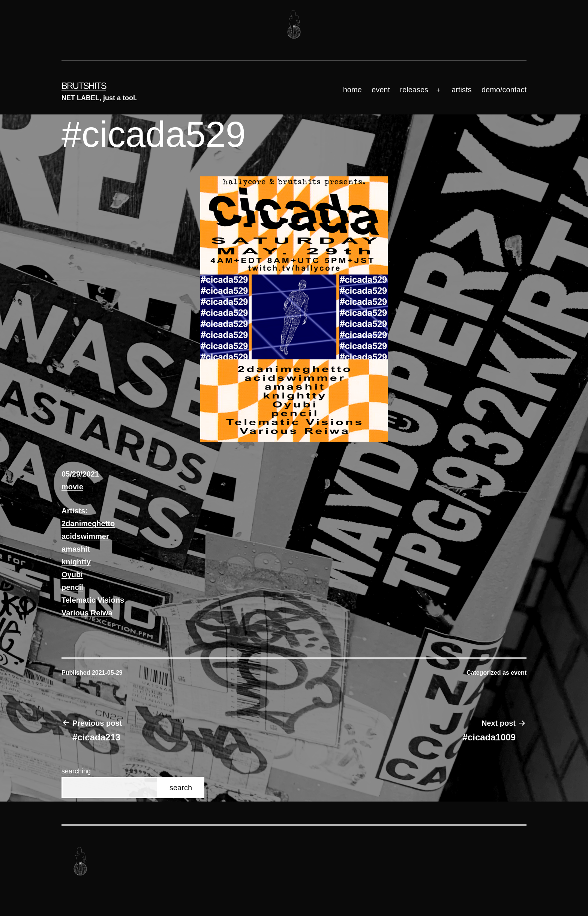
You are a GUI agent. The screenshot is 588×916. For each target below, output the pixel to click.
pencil (72, 587)
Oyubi (72, 575)
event (381, 90)
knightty (76, 562)
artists (461, 90)
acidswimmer (85, 536)
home (352, 90)
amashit (76, 549)
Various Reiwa (87, 613)
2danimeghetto (88, 523)
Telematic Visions (93, 600)
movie (72, 487)
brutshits (84, 86)
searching (76, 771)
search (181, 788)
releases (414, 90)
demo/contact (504, 90)
